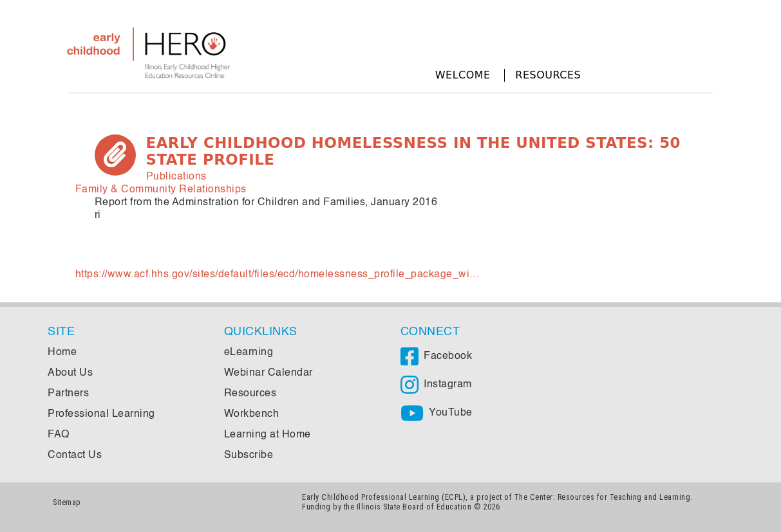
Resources (548, 75)
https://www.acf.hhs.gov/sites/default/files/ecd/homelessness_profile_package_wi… (278, 275)
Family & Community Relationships (161, 190)
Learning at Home (268, 435)
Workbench (252, 414)
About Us (70, 373)
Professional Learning (101, 414)
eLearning (249, 353)
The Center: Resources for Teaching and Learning (603, 497)
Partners (68, 394)
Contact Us (75, 455)
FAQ (59, 435)
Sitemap (67, 502)
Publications (176, 177)
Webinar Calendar (268, 373)
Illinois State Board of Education (414, 507)
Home (62, 353)
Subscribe (249, 455)
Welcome (463, 75)
